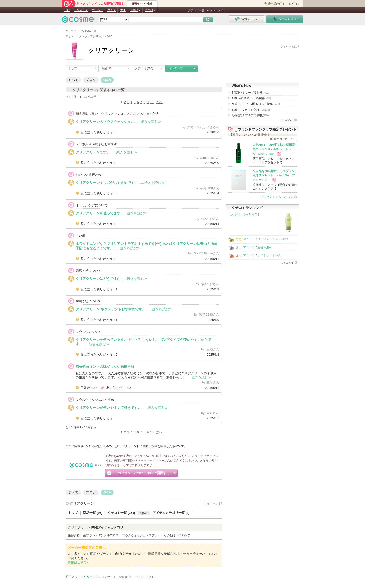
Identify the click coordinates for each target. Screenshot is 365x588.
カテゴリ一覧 (196, 10)
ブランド (98, 10)
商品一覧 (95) (93, 513)
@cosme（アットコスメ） (137, 577)
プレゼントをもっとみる (277, 197)
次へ (159, 102)
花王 (68, 577)
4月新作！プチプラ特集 (251, 93)
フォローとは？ (290, 46)
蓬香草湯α (264, 247)
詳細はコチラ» (78, 563)
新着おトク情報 (142, 4)
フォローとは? (213, 503)
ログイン (295, 4)
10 (152, 102)
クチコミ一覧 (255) (121, 513)
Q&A (123, 10)
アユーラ (249, 239)
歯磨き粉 (74, 535)
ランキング (81, 10)
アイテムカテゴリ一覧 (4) (171, 513)
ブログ (111, 10)
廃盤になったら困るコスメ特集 (256, 104)
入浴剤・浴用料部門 (244, 214)
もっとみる (287, 120)
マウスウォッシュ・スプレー (141, 535)
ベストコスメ (215, 10)
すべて (73, 80)
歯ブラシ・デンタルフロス (101, 535)
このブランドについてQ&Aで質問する (142, 473)
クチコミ (144, 68)
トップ (73, 68)
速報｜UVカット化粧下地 (252, 110)
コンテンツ (176, 68)
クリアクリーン (82, 503)
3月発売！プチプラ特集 (251, 115)
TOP (67, 10)
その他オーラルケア (177, 535)
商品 (107, 68)
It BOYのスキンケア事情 (251, 98)
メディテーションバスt (273, 239)
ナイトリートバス (269, 255)
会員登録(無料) (274, 4)
